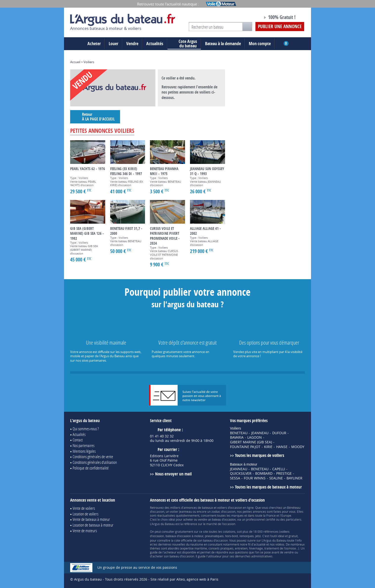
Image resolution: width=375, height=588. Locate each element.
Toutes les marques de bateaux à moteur (268, 487)
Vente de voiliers (84, 508)
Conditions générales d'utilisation (95, 462)
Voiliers (89, 62)
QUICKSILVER (241, 473)
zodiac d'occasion (223, 511)
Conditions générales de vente (93, 457)
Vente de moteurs (85, 531)
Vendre (132, 44)
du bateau (184, 44)
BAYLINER (294, 478)
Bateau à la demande (223, 44)
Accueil (75, 62)
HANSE (282, 447)
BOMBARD (264, 473)
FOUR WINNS (255, 478)
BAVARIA (237, 437)
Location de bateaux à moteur (93, 525)
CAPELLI (279, 469)
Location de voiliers (85, 514)
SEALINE (276, 478)
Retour (95, 117)
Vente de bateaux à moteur (91, 519)
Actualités (155, 44)
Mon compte (260, 44)
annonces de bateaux (198, 508)
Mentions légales (84, 451)
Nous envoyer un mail (173, 474)
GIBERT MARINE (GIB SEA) (251, 442)
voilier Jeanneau (181, 511)
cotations (229, 531)
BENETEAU (239, 433)
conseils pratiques (221, 548)
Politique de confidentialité (91, 468)
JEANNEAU (260, 433)
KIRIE (268, 447)
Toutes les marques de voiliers (260, 455)
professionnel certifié (261, 519)
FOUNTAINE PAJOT (245, 447)
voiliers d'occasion (230, 508)
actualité (260, 544)
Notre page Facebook (250, 18)
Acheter (94, 44)
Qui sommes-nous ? (86, 429)
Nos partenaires (83, 445)
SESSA (235, 478)
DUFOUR (279, 433)
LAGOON (255, 437)
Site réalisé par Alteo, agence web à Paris (184, 579)
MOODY (298, 447)
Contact (78, 440)
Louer (114, 44)
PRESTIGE (284, 473)
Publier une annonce (280, 26)
